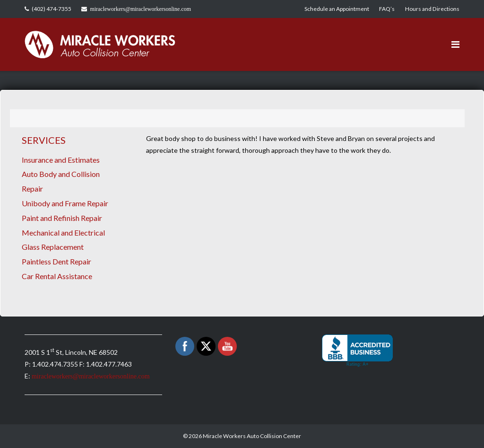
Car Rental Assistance (57, 276)
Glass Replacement (53, 247)
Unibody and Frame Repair (65, 203)
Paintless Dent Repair (56, 261)
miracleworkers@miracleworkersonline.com (140, 9)
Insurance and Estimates (61, 160)
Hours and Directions (432, 9)
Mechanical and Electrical (63, 233)
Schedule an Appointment (337, 9)
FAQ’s (387, 9)
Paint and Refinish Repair (62, 218)
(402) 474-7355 (52, 9)
